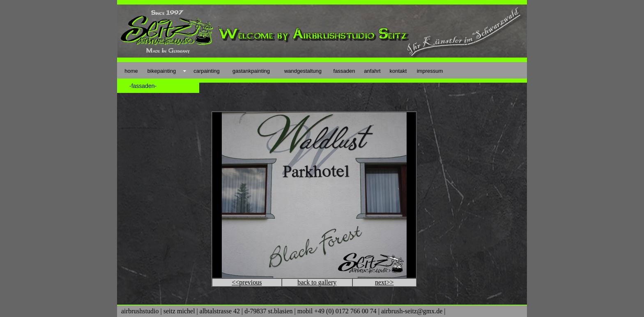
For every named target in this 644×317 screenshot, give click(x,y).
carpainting (207, 71)
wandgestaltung (303, 71)
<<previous (247, 282)
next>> (384, 282)
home (131, 71)
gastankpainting (251, 71)
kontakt (398, 71)
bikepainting (162, 71)
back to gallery (317, 282)
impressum (430, 71)
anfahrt (372, 71)
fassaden (344, 71)
